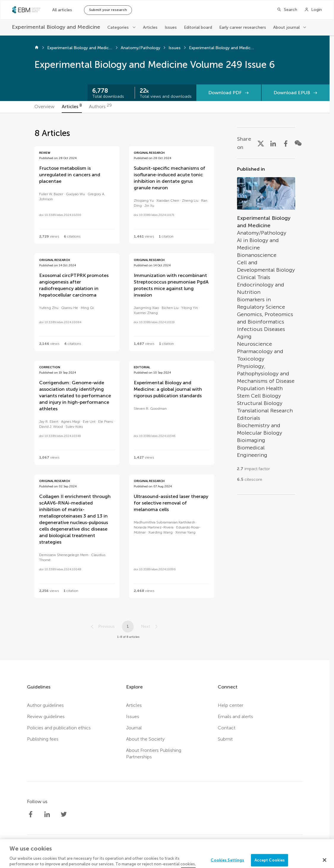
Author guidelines (45, 705)
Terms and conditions (191, 855)
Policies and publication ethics (59, 728)
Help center (230, 705)
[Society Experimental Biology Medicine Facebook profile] (31, 814)
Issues (171, 27)
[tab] (44, 107)
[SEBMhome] (26, 10)
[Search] (287, 10)
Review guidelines (46, 716)
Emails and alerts (235, 716)
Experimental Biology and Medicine (80, 48)
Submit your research (108, 10)
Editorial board (198, 27)
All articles (62, 10)
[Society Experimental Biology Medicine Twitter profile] (64, 814)
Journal (134, 728)
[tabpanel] (165, 386)
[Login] (313, 10)
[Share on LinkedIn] (273, 143)
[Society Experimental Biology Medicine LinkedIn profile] (47, 814)
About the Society (145, 739)
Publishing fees (43, 739)
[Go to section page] (266, 327)
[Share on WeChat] (298, 143)
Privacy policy (148, 855)
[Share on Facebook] (286, 143)
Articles (150, 27)
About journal (286, 27)
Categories (118, 27)
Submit (225, 739)
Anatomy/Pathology (140, 48)
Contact (227, 728)
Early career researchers (243, 27)
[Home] (37, 48)
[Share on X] (261, 143)
